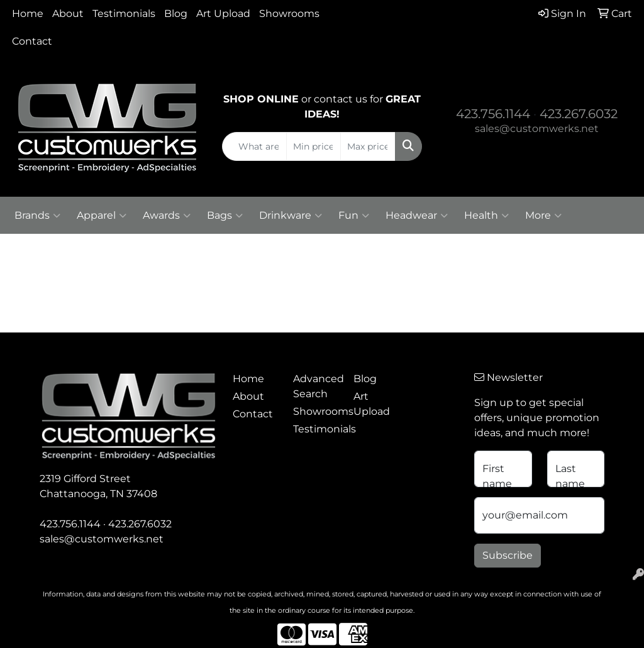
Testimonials (124, 14)
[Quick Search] (254, 146)
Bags (225, 216)
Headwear (417, 216)
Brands (37, 216)
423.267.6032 (579, 114)
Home (28, 14)
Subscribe (508, 555)
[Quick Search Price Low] (314, 146)
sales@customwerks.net (537, 129)
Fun (354, 216)
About (68, 14)
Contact (32, 41)
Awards (167, 216)
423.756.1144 (493, 114)
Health (486, 216)
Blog (176, 14)
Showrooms (289, 14)
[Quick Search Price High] (368, 146)
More (543, 216)
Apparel (102, 216)
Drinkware (291, 216)
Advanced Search (316, 386)
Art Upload (223, 14)
